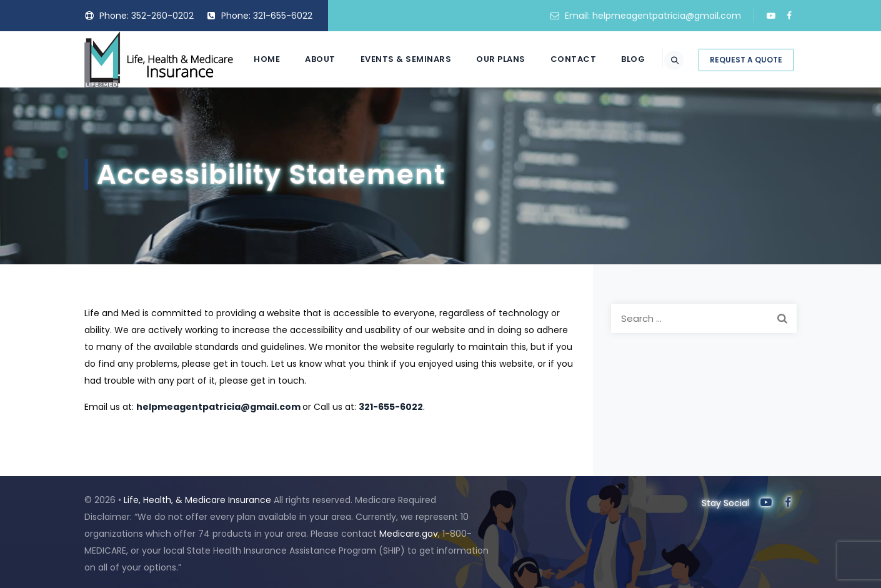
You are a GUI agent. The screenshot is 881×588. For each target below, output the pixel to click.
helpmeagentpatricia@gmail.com (667, 16)
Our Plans (486, 115)
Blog (619, 115)
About (306, 115)
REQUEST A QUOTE (746, 116)
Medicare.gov (409, 534)
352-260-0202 (162, 16)
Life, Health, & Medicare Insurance (197, 500)
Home (252, 115)
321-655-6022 (283, 16)
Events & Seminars (392, 115)
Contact (559, 115)
